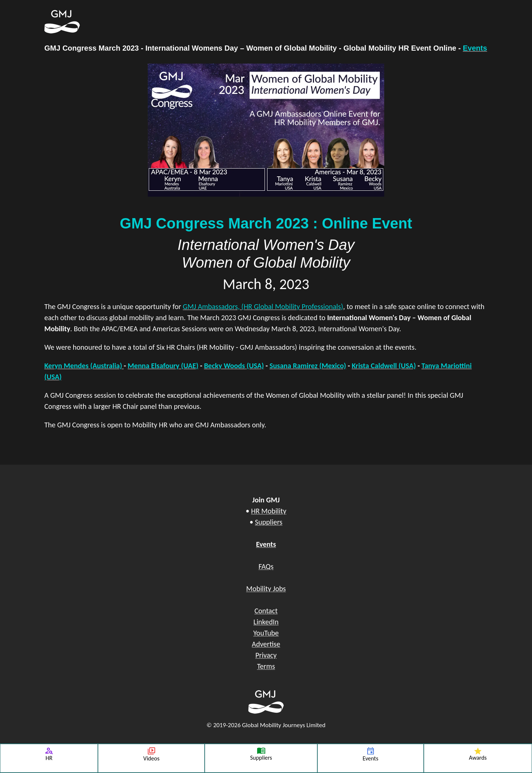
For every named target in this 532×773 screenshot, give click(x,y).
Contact (266, 611)
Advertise (266, 644)
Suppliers (269, 522)
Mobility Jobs (266, 589)
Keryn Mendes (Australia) (84, 366)
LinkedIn (266, 622)
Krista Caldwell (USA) (384, 366)
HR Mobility (269, 511)
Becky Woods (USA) (234, 366)
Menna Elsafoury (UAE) (163, 366)
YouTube (266, 633)
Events (475, 48)
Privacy (266, 655)
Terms (266, 666)
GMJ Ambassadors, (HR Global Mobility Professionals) (263, 306)
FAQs (266, 566)
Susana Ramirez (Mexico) (308, 366)
